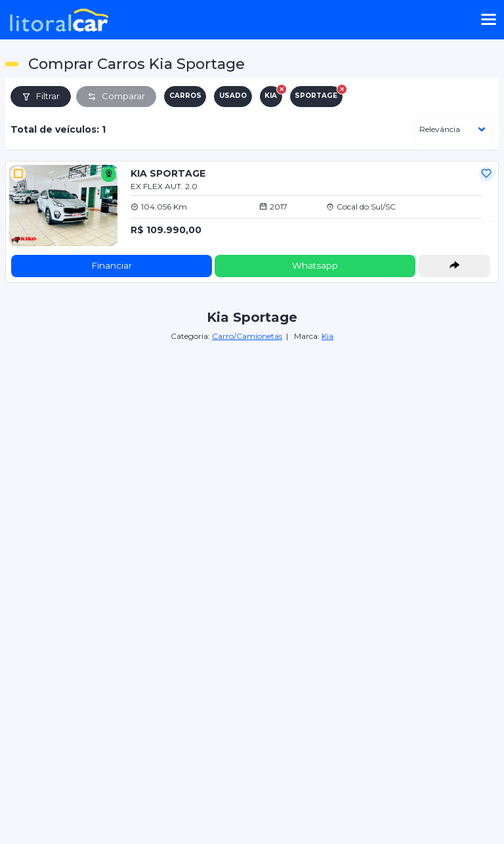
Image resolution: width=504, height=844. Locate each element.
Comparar (116, 96)
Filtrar (41, 96)
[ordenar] (453, 130)
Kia (327, 336)
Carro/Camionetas (247, 336)
